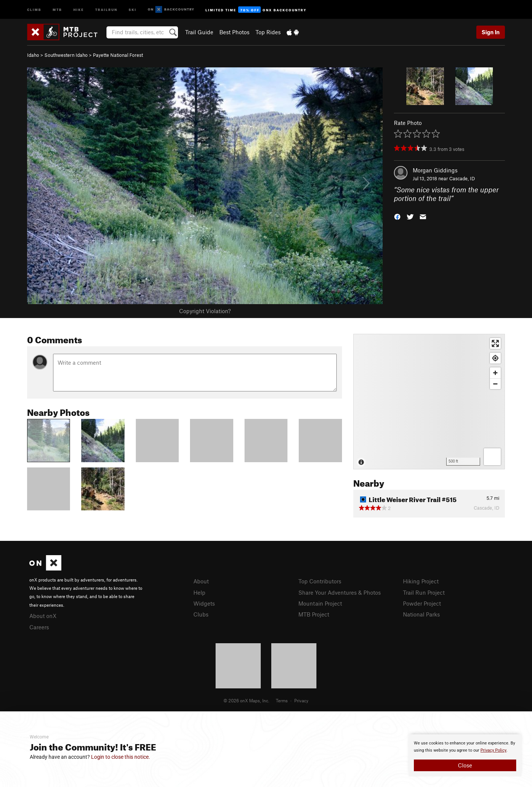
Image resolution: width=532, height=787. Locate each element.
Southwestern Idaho (66, 55)
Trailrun (106, 9)
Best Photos (234, 32)
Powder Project (422, 603)
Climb (34, 9)
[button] (397, 216)
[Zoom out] (495, 384)
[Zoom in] (495, 373)
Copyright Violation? (205, 311)
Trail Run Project (424, 592)
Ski (133, 9)
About (201, 581)
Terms (282, 700)
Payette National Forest (118, 55)
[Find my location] (495, 358)
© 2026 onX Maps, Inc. (246, 700)
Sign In (491, 32)
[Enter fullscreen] (495, 343)
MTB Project (314, 614)
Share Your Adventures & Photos (340, 592)
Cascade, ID (462, 178)
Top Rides (268, 32)
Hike (79, 9)
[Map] (429, 402)
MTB (57, 9)
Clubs (201, 614)
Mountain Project (320, 603)
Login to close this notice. (121, 757)
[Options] (492, 457)
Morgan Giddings (435, 170)
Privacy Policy (493, 750)
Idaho (33, 55)
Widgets (204, 603)
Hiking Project (421, 581)
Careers (39, 627)
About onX (43, 616)
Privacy (301, 700)
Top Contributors (320, 581)
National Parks (421, 614)
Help (199, 592)
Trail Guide (199, 32)
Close (465, 765)
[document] (465, 755)
